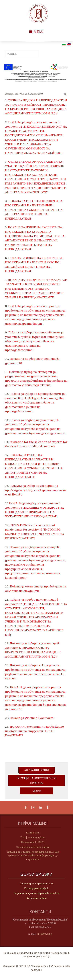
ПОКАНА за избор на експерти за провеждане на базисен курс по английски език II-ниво (35, 490)
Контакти (32, 833)
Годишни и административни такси (36, 893)
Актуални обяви (37, 770)
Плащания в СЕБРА (32, 842)
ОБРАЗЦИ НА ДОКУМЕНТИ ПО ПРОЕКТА (37, 780)
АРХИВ (36, 791)
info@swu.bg (46, 934)
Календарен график (36, 889)
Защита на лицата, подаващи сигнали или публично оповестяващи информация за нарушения (32, 855)
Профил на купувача (32, 837)
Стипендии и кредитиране (36, 884)
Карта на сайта (36, 898)
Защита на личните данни (32, 847)
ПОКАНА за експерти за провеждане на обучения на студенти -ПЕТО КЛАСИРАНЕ (34, 731)
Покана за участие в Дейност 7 (33, 718)
